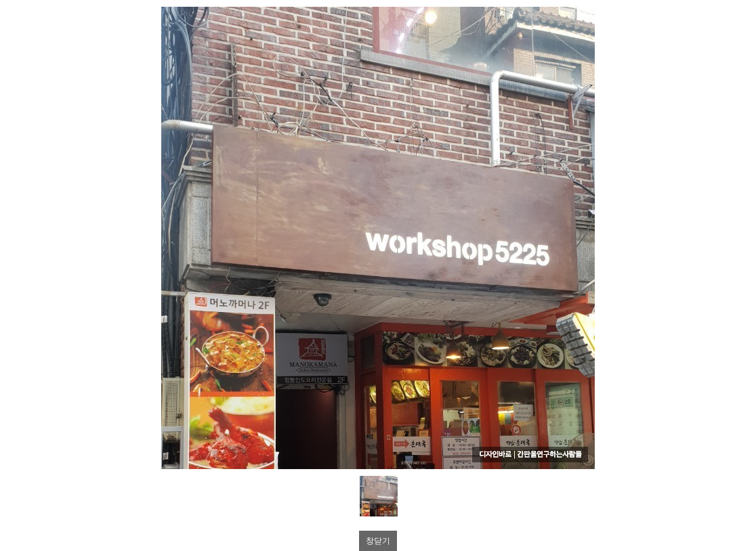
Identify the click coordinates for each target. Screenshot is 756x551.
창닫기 (378, 541)
